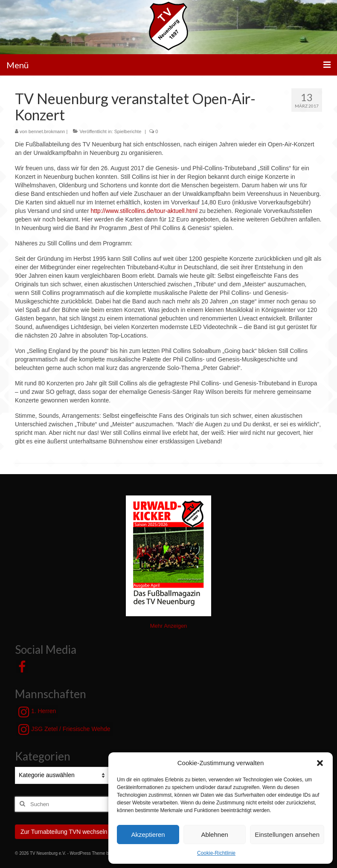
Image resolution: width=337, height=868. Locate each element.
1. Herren (37, 712)
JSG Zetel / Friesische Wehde (64, 729)
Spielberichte (128, 131)
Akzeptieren (148, 835)
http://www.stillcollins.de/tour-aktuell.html (144, 211)
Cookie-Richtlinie (216, 853)
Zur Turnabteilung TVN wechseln (64, 832)
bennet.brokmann (47, 131)
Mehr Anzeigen (169, 626)
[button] (320, 763)
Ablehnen (214, 835)
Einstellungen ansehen (287, 835)
